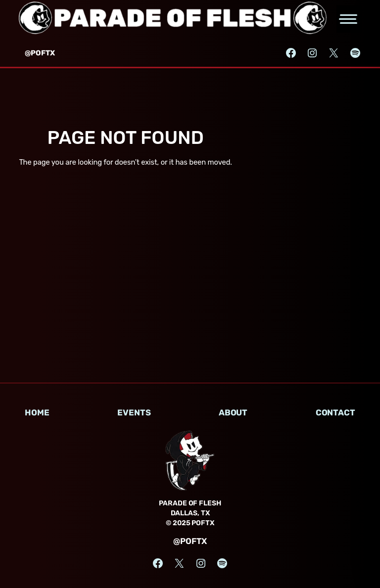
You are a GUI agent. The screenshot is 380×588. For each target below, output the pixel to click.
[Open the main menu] (349, 19)
